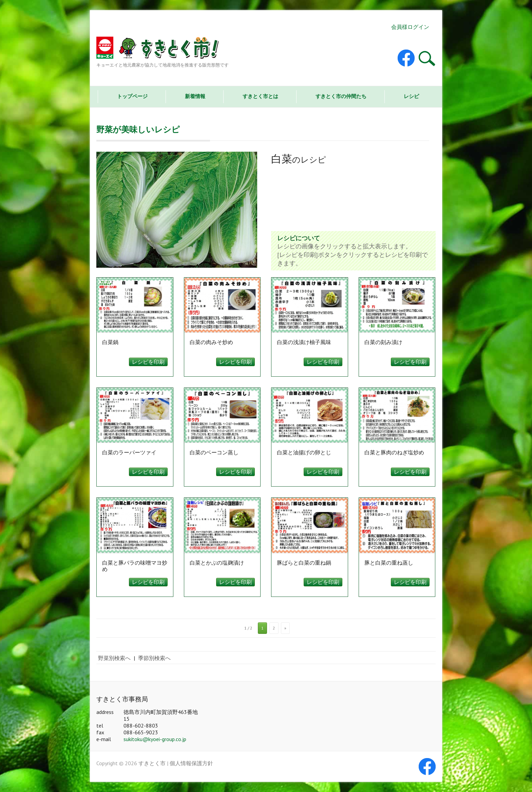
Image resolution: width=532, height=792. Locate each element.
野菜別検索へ (114, 658)
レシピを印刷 (148, 362)
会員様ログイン (410, 27)
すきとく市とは (260, 96)
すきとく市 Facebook (406, 58)
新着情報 (195, 96)
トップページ (132, 96)
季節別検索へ (154, 658)
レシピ (411, 96)
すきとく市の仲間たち (341, 96)
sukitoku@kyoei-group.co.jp (155, 739)
